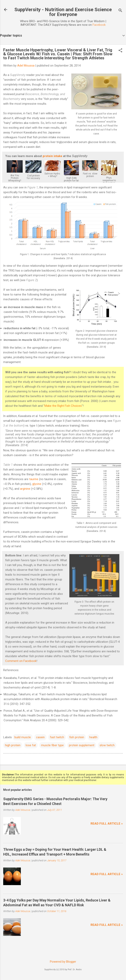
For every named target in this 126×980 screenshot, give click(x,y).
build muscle (23, 737)
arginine (25, 489)
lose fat (31, 745)
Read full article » (107, 824)
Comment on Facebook (21, 661)
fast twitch (57, 737)
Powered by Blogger (63, 962)
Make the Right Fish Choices (63, 406)
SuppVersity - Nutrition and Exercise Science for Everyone (63, 12)
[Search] (120, 11)
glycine (37, 484)
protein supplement (82, 745)
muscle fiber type (52, 745)
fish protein (77, 737)
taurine (34, 479)
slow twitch (107, 745)
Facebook (99, 25)
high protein (13, 745)
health (93, 737)
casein (40, 737)
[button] (120, 51)
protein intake (52, 156)
